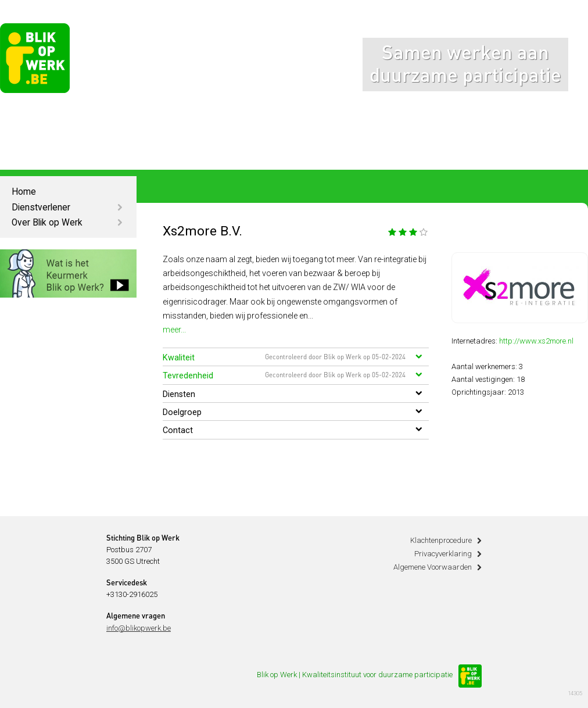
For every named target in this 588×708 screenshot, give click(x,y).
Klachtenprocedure (441, 540)
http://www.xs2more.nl (536, 341)
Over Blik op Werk (47, 223)
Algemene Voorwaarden (433, 567)
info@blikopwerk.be (139, 628)
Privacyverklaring (443, 554)
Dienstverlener (41, 208)
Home (24, 192)
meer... (174, 330)
